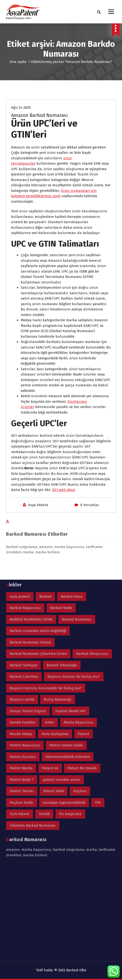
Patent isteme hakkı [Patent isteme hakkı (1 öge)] (66, 652)
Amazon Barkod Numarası (39, 116)
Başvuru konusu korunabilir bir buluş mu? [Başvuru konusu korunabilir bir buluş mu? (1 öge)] (46, 595)
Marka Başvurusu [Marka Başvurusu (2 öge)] (78, 630)
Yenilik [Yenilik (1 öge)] (44, 721)
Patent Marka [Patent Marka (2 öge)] (21, 675)
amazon (13, 757)
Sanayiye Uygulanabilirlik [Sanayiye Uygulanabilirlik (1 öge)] (64, 710)
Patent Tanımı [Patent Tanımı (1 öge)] (22, 698)
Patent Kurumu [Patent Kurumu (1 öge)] (23, 664)
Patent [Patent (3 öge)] (84, 641)
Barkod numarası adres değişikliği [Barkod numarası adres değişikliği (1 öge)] (38, 538)
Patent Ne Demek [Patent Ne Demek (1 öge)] (82, 675)
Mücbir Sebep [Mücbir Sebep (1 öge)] (21, 641)
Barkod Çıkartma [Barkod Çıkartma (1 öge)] (24, 584)
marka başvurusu (36, 757)
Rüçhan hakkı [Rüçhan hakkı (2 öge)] (22, 710)
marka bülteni (35, 762)
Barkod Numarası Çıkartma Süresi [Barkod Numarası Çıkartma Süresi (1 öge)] (38, 561)
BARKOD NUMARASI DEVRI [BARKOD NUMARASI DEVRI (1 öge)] (31, 526)
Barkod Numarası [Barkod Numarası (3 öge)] (77, 526)
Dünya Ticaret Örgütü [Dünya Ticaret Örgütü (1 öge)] (28, 618)
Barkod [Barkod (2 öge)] (45, 503)
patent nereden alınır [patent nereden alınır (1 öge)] (62, 687)
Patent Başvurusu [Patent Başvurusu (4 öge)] (25, 652)
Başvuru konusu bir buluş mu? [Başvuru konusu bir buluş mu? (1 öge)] (74, 584)
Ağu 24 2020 (21, 109)
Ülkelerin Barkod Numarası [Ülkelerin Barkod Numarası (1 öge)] (33, 732)
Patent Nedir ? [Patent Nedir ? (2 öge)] (22, 687)
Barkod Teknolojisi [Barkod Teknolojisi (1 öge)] (62, 572)
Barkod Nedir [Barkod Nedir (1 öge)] (61, 515)
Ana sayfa (18, 62)
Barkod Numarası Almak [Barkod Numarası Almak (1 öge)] (30, 549)
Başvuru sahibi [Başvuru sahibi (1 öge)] (22, 607)
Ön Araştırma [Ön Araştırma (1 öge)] (70, 721)
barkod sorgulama (69, 757)
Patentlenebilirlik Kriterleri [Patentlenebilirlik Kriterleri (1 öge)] (68, 664)
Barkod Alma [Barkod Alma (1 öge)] (72, 503)
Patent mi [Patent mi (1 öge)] (50, 675)
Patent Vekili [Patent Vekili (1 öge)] (54, 698)
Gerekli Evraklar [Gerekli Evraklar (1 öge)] (23, 630)
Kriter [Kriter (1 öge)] (50, 630)
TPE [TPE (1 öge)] (98, 710)
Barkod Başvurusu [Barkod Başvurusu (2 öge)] (25, 515)
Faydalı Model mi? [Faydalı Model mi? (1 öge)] (71, 618)
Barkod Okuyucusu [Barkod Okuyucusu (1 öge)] (92, 561)
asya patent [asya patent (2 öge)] (20, 503)
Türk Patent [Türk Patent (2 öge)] (20, 721)
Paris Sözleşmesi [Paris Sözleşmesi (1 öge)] (55, 641)
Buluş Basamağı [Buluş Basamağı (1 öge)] (58, 607)
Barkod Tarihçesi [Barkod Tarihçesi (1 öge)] (23, 572)
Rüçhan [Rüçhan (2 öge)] (80, 698)
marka (91, 757)
